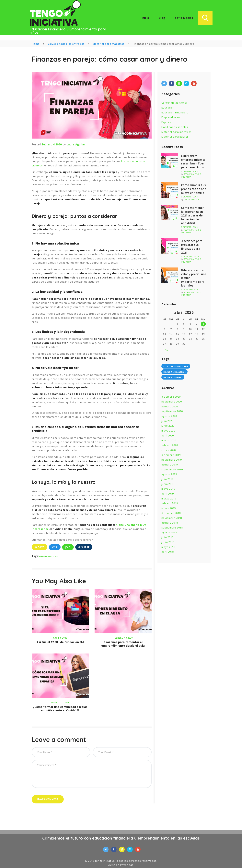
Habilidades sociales (175, 127)
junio (168, 426)
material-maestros (49, 556)
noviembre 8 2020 (190, 290)
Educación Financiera (175, 112)
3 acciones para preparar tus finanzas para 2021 (192, 247)
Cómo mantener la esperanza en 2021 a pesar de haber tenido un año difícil (192, 215)
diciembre (171, 397)
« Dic (166, 350)
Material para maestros (108, 44)
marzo (169, 440)
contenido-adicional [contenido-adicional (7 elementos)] (176, 366)
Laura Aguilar (76, 144)
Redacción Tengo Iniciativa (191, 176)
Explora (166, 122)
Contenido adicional (174, 103)
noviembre (172, 402)
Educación (168, 108)
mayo (168, 431)
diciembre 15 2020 (190, 171)
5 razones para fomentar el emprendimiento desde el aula (123, 644)
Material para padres (175, 137)
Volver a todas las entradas (66, 44)
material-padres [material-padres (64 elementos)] (173, 377)
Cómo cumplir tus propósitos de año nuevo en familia (194, 189)
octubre (170, 406)
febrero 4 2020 (52, 144)
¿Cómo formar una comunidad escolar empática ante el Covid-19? (60, 709)
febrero (170, 445)
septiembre (172, 411)
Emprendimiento (172, 117)
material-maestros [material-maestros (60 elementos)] (174, 372)
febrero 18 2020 (123, 638)
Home (36, 44)
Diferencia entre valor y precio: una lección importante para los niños (194, 278)
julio (167, 421)
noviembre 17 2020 (190, 256)
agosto (169, 416)
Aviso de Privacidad (121, 865)
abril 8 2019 (60, 638)
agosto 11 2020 (60, 703)
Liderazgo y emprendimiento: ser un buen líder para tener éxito (193, 162)
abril (168, 435)
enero (169, 450)
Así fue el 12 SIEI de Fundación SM (60, 642)
